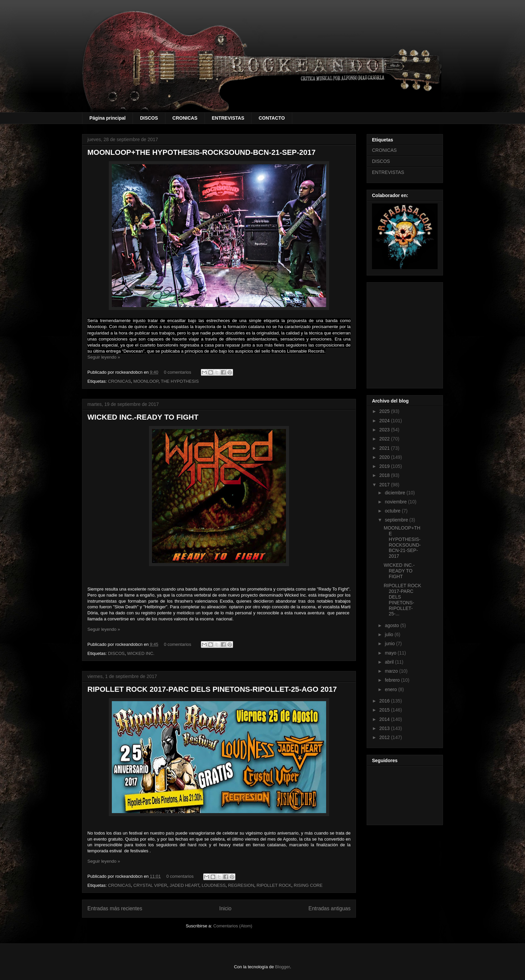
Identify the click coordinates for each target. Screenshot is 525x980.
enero (391, 689)
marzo (392, 671)
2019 (385, 466)
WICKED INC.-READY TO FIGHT (143, 417)
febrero (393, 680)
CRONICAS (185, 118)
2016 (385, 701)
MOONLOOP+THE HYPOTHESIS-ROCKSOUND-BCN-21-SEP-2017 (202, 152)
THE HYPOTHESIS (180, 381)
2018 (385, 475)
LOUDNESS (214, 885)
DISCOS (149, 118)
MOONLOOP (146, 381)
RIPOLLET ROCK (274, 885)
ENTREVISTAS (228, 118)
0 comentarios (177, 372)
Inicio (225, 908)
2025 (385, 411)
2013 (385, 728)
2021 (385, 448)
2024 (385, 421)
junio (390, 644)
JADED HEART (184, 885)
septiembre (397, 520)
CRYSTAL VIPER (150, 885)
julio (390, 634)
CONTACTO (272, 118)
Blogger (283, 967)
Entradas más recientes (115, 908)
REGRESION (241, 885)
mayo (391, 653)
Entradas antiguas (329, 908)
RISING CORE (308, 885)
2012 (385, 737)
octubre (393, 511)
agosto (392, 625)
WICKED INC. (141, 653)
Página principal (107, 118)
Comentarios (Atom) (233, 926)
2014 (385, 719)
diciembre (396, 493)
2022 (385, 439)
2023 (385, 430)
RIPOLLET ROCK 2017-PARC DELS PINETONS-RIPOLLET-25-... (402, 600)
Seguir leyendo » (104, 357)
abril (390, 662)
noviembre (396, 502)
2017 (385, 485)
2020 (385, 457)
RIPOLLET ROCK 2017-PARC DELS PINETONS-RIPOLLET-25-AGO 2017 (212, 689)
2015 (385, 710)
